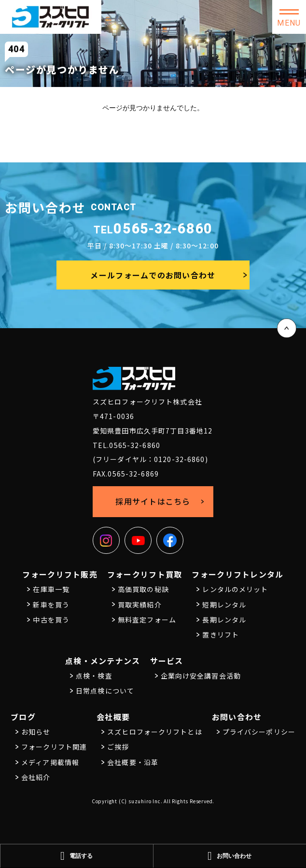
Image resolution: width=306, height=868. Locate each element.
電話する (76, 856)
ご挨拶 (118, 747)
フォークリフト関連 (54, 747)
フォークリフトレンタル (237, 574)
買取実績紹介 (140, 605)
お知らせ (36, 732)
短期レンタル (224, 605)
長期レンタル (224, 620)
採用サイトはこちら (153, 501)
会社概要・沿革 (133, 762)
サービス (167, 661)
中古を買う (51, 620)
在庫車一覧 (51, 589)
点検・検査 (94, 676)
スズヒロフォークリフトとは (155, 732)
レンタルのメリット (235, 589)
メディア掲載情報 (50, 762)
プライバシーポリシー (259, 732)
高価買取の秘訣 (143, 589)
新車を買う (51, 605)
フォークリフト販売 (60, 574)
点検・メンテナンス (103, 661)
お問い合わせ (237, 717)
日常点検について (105, 691)
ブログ (23, 717)
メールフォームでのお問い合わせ (153, 275)
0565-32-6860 (153, 229)
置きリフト (221, 635)
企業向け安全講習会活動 (201, 676)
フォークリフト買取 (145, 574)
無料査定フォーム (147, 620)
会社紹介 (36, 777)
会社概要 (113, 717)
